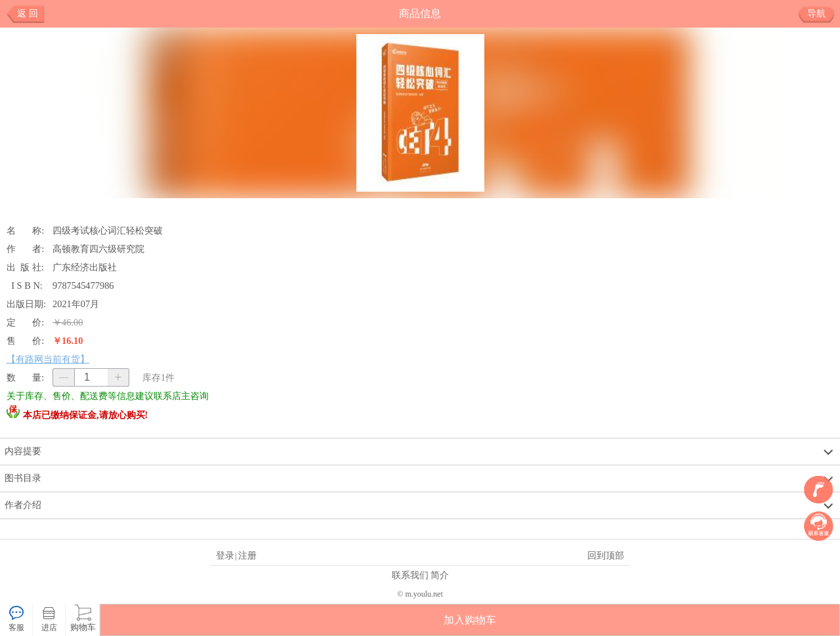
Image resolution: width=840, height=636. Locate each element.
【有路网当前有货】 (48, 359)
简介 (440, 575)
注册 (247, 555)
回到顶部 (606, 555)
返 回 (28, 13)
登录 (225, 555)
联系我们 (410, 575)
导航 (821, 14)
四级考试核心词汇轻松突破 (108, 230)
